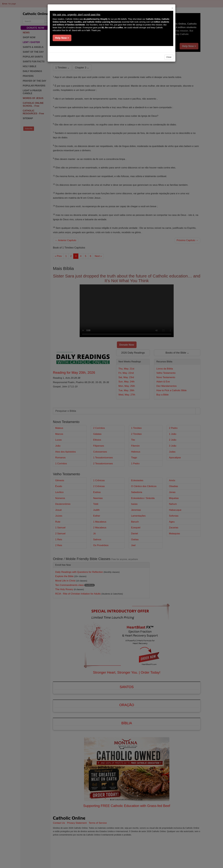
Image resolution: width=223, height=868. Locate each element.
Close (169, 57)
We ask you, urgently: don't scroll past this (76, 15)
